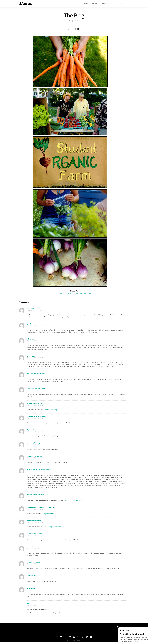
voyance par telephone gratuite (74, 500)
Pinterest (78, 294)
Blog (112, 3)
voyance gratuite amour (68, 436)
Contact (121, 3)
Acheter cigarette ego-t (51, 410)
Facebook (61, 294)
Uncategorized (64, 32)
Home (86, 3)
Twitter (70, 294)
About (105, 3)
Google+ (88, 294)
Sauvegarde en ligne (48, 514)
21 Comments (76, 32)
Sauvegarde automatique (55, 527)
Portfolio (95, 3)
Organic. (74, 29)
